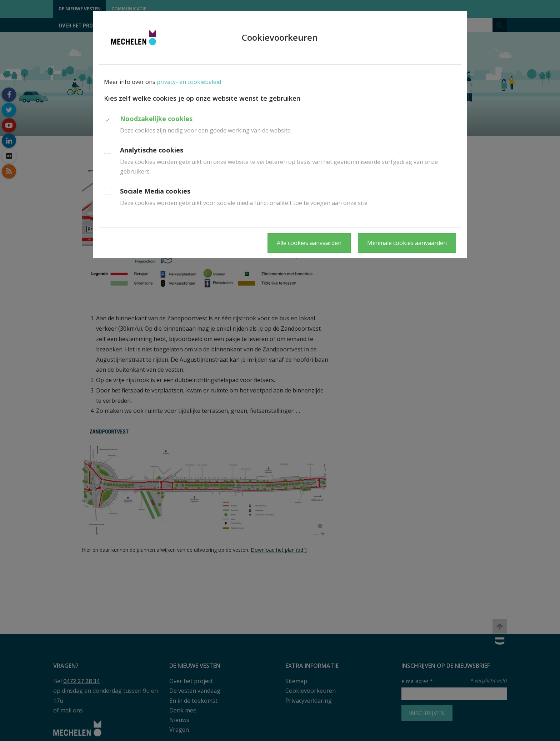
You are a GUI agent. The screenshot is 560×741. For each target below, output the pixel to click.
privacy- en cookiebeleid (189, 82)
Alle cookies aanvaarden (309, 243)
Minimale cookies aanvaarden (407, 243)
